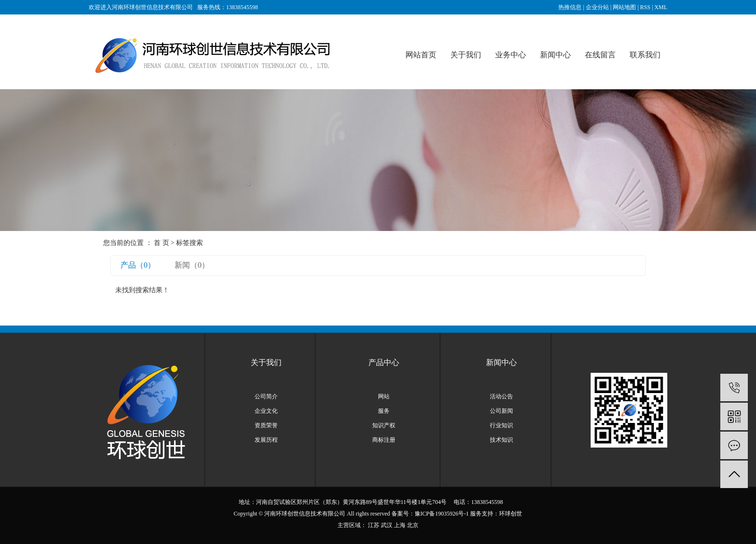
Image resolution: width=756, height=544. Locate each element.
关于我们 (466, 55)
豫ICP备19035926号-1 (442, 514)
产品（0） (138, 265)
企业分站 (597, 7)
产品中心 (384, 362)
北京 (413, 525)
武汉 (387, 525)
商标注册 (384, 440)
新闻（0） (192, 265)
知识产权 (384, 425)
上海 (400, 525)
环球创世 (511, 514)
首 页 (162, 243)
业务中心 (511, 55)
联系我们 (645, 55)
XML (661, 7)
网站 (384, 396)
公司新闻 (501, 411)
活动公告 (501, 396)
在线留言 (600, 55)
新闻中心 (555, 55)
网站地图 (624, 7)
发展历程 (266, 440)
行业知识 (501, 425)
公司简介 (266, 396)
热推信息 (570, 7)
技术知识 (501, 440)
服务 (384, 411)
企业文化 (266, 411)
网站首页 (421, 55)
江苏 (374, 525)
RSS (645, 7)
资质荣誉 (266, 425)
